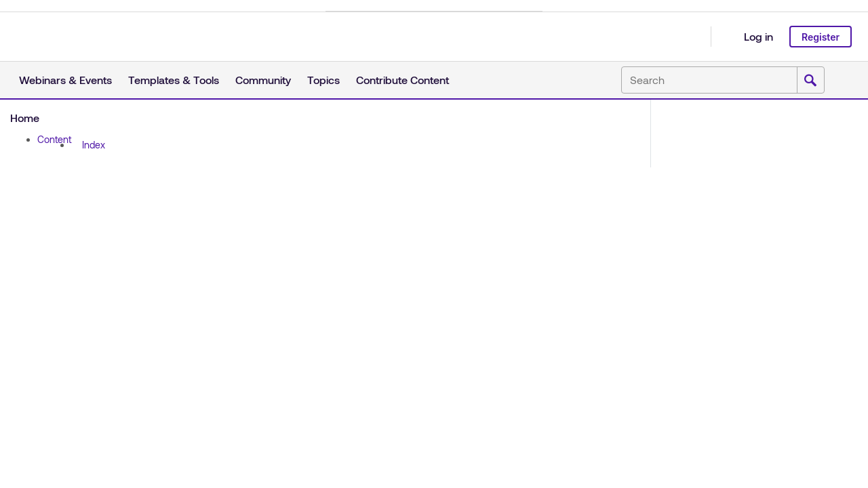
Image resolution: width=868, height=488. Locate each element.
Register (821, 37)
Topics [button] (323, 80)
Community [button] (263, 80)
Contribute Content (402, 80)
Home (25, 118)
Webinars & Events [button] (65, 80)
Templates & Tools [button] (174, 80)
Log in (758, 36)
